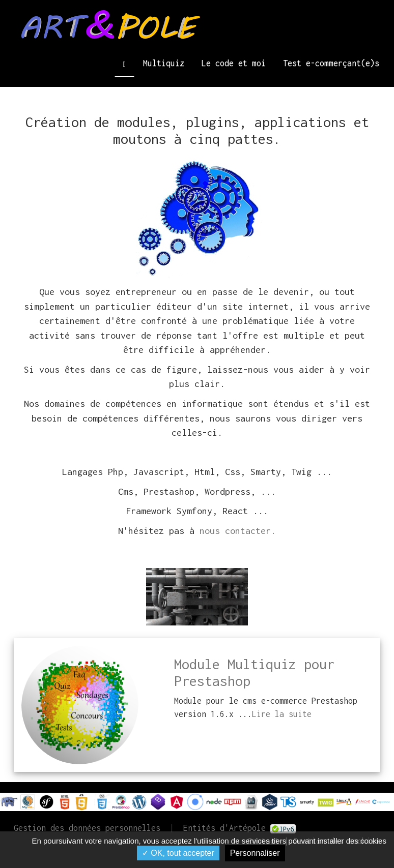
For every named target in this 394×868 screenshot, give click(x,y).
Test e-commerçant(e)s (331, 63)
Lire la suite (282, 714)
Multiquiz (164, 63)
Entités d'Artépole (224, 828)
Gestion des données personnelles (87, 828)
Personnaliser (255, 853)
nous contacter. (238, 531)
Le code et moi (234, 63)
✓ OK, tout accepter (178, 853)
